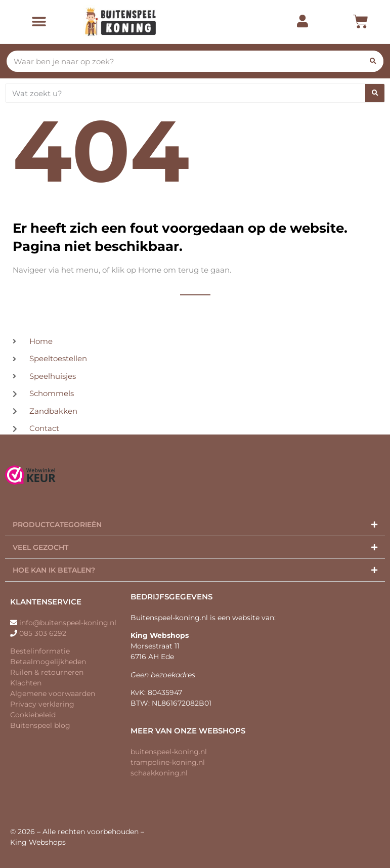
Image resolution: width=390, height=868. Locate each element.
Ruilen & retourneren (47, 672)
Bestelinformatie (40, 651)
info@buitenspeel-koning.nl (68, 623)
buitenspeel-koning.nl (169, 752)
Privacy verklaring (42, 704)
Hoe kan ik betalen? (54, 570)
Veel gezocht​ (40, 547)
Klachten (26, 683)
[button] (39, 22)
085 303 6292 (43, 633)
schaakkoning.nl (159, 773)
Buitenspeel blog (40, 725)
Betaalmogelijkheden (48, 662)
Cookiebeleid (33, 715)
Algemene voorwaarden (53, 693)
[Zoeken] (373, 61)
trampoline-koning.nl (168, 762)
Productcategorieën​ (57, 525)
